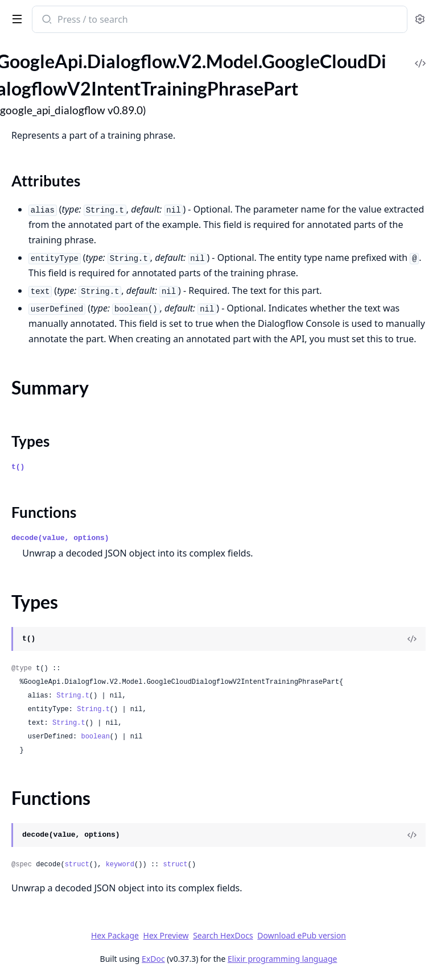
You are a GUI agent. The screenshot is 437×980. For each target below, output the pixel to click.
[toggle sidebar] (15, 18)
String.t (73, 696)
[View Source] (412, 639)
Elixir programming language (282, 959)
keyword (120, 865)
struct (77, 865)
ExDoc (153, 959)
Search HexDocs (223, 936)
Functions (44, 512)
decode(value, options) (60, 538)
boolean (95, 737)
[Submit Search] (46, 20)
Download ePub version (302, 935)
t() (18, 467)
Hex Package (115, 935)
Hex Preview (166, 935)
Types (30, 441)
